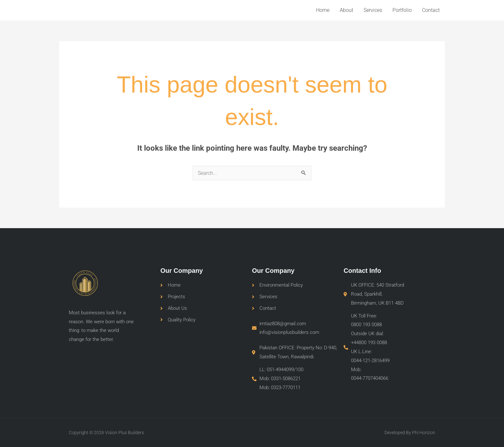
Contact (431, 10)
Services (373, 10)
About (346, 10)
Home (323, 10)
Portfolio (402, 10)
